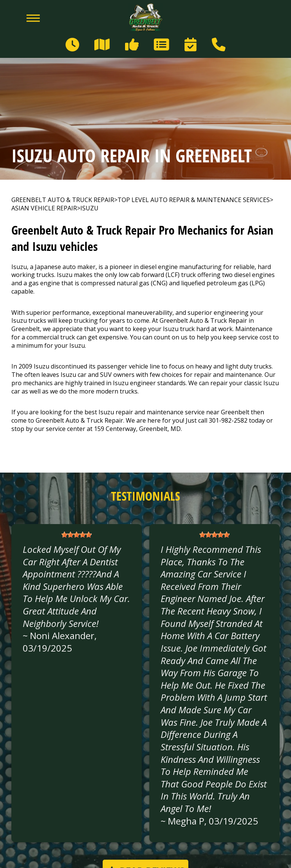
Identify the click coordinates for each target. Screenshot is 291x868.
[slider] (77, 535)
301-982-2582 (228, 420)
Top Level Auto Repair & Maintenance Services (194, 200)
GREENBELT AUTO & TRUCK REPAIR (63, 200)
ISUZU (89, 208)
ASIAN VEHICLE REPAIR (44, 208)
